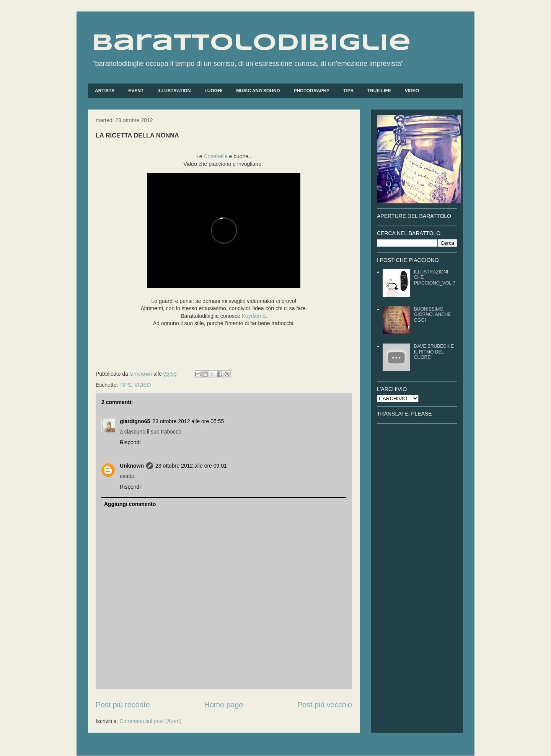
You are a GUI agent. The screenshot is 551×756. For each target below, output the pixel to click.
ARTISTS (105, 91)
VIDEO (412, 91)
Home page (224, 705)
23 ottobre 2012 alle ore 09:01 (191, 466)
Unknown (132, 466)
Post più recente (123, 705)
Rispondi (130, 442)
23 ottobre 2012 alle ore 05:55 (188, 421)
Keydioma (254, 316)
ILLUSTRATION (174, 91)
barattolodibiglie (251, 43)
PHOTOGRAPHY (311, 91)
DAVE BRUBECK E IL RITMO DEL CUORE (434, 352)
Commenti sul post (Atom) (150, 721)
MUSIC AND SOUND (258, 91)
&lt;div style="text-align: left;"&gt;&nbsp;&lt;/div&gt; (224, 231)
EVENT (136, 91)
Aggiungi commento (130, 504)
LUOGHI (213, 91)
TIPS (348, 91)
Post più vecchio (325, 705)
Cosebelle (215, 156)
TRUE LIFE (379, 91)
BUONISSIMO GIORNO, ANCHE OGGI (433, 315)
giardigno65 (135, 421)
